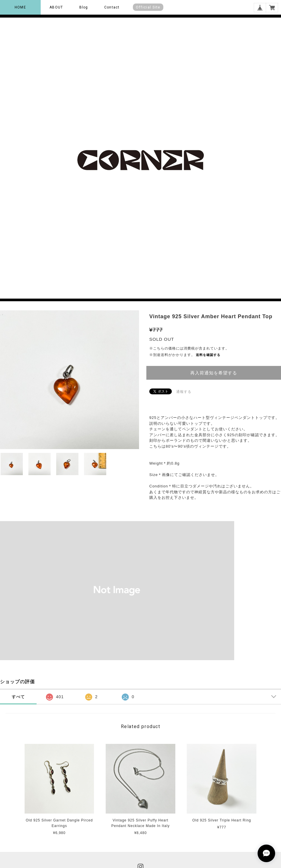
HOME (20, 7)
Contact (112, 7)
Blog (84, 7)
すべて (18, 697)
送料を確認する (208, 355)
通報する (184, 392)
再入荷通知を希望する (214, 373)
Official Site (148, 7)
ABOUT (56, 7)
